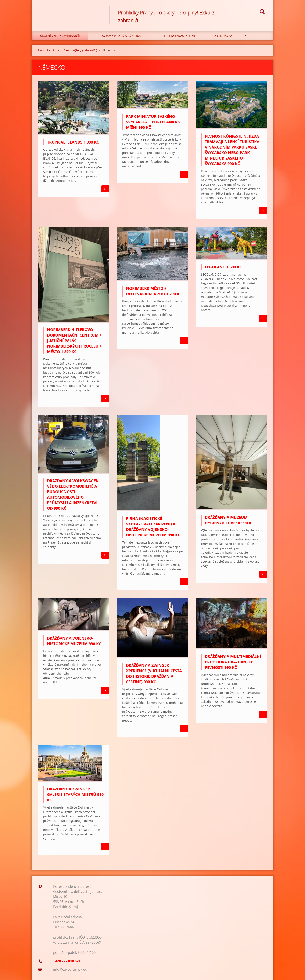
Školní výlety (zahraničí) (60, 36)
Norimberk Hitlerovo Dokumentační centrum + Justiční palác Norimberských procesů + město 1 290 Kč (74, 341)
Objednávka (223, 36)
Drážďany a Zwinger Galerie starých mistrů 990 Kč (75, 794)
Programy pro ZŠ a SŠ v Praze (120, 36)
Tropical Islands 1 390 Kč (73, 142)
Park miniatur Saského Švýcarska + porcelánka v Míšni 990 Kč (153, 122)
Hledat (262, 12)
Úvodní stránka (49, 50)
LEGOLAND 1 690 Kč (223, 267)
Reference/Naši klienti (178, 36)
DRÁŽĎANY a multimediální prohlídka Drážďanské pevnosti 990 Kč (233, 662)
